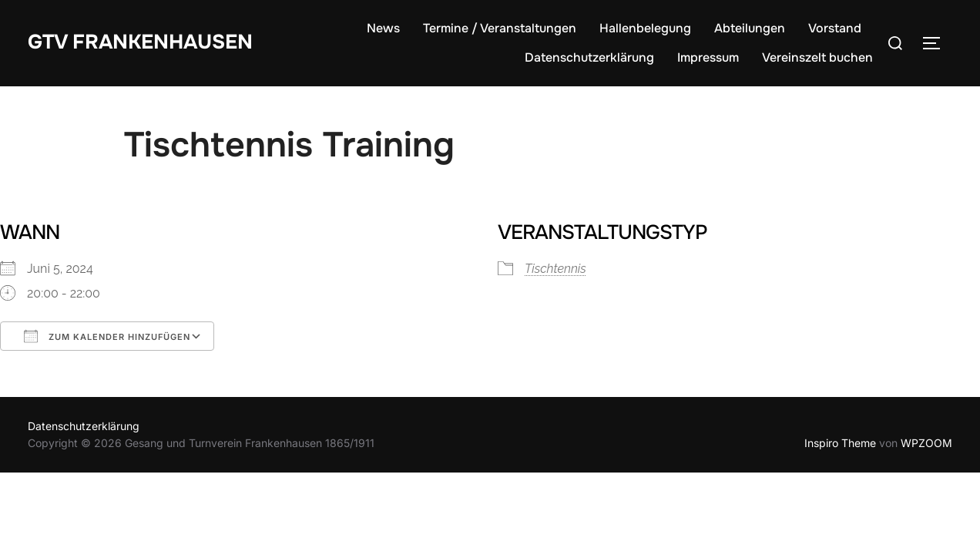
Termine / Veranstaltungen (500, 28)
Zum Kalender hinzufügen (107, 336)
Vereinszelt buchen (817, 57)
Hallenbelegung (645, 28)
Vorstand (835, 28)
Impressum (708, 57)
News (383, 28)
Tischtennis (555, 269)
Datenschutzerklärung (589, 57)
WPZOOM (926, 443)
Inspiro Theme (840, 443)
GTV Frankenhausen (140, 42)
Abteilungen (750, 28)
